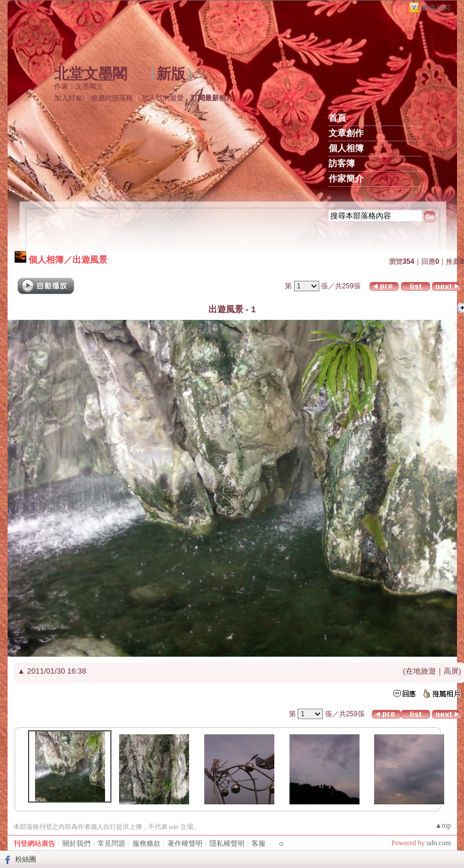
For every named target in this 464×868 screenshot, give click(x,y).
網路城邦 (436, 8)
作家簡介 (346, 179)
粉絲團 (26, 859)
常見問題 (111, 843)
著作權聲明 (185, 843)
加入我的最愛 (163, 98)
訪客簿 (342, 163)
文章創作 (346, 133)
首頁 (337, 118)
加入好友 (68, 98)
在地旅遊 (421, 671)
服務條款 (146, 843)
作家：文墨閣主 (79, 86)
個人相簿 (346, 148)
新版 (171, 74)
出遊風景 (90, 259)
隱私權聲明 (227, 843)
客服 (259, 843)
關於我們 (76, 843)
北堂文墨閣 (91, 74)
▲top (443, 825)
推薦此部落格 (112, 98)
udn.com (439, 843)
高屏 (451, 671)
